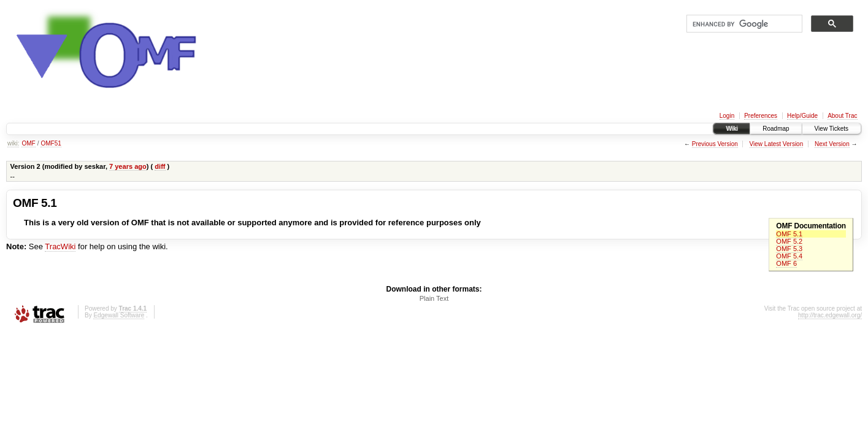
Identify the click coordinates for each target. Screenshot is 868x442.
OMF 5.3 (789, 249)
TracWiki (60, 246)
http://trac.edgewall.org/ (830, 315)
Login (727, 116)
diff (160, 166)
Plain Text (434, 298)
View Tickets (832, 129)
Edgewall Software (119, 315)
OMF (28, 143)
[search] (743, 24)
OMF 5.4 (789, 256)
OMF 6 (786, 263)
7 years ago (128, 166)
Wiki (732, 129)
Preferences (761, 116)
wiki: (13, 143)
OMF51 (51, 143)
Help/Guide (802, 116)
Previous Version (715, 144)
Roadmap (776, 129)
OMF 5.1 (789, 234)
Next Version (832, 144)
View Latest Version (777, 144)
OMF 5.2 (789, 241)
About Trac (842, 116)
